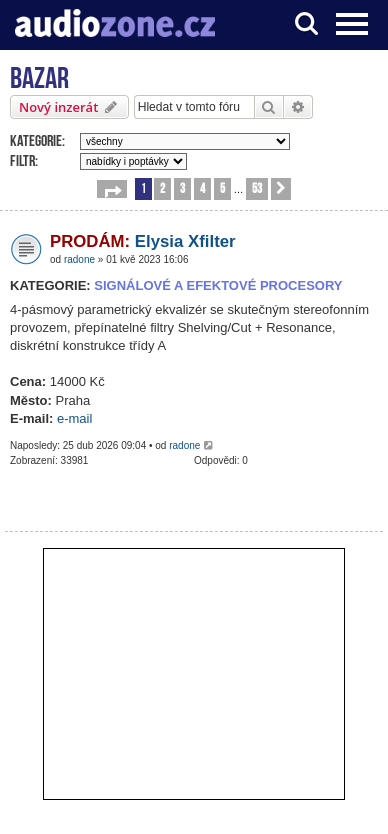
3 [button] (182, 187)
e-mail (74, 418)
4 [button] (202, 187)
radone (79, 259)
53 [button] (257, 187)
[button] (112, 189)
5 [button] (222, 187)
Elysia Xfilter (143, 241)
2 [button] (162, 187)
